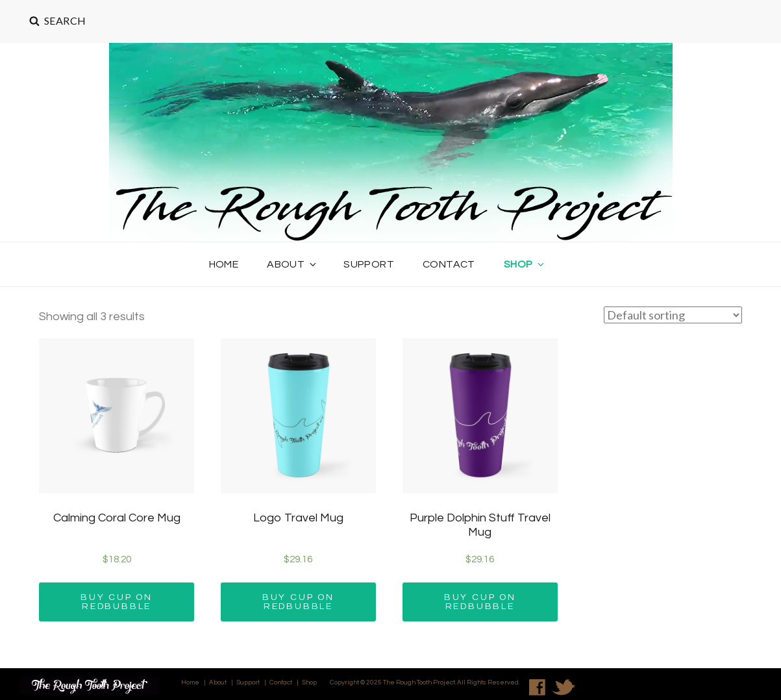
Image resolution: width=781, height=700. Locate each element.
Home (224, 264)
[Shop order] (673, 315)
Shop (525, 264)
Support (369, 264)
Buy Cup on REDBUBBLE (117, 602)
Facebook (537, 687)
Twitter (564, 687)
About (292, 264)
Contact (449, 264)
